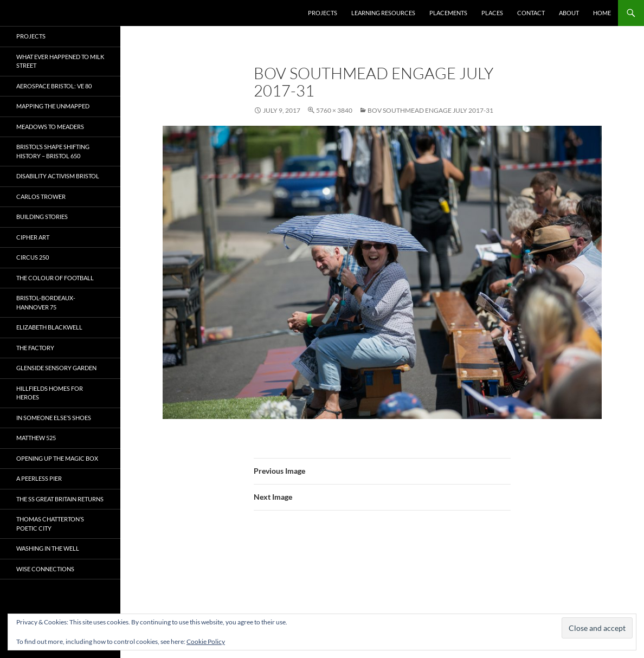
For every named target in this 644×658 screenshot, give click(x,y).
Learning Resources (383, 13)
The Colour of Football (55, 278)
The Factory (35, 348)
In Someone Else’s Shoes (54, 418)
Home (602, 13)
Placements (448, 13)
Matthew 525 (36, 438)
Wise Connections (45, 569)
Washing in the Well (48, 548)
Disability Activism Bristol (58, 176)
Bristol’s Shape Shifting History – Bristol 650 (53, 151)
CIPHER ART (33, 237)
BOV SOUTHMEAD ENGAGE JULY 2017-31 (430, 110)
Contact (531, 13)
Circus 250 (33, 257)
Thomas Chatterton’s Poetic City (50, 524)
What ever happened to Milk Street (60, 61)
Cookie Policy (206, 641)
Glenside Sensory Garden (56, 368)
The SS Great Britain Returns (60, 499)
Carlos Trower (41, 196)
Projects (323, 13)
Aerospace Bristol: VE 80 (54, 86)
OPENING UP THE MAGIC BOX (57, 458)
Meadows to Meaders (50, 127)
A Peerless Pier (39, 478)
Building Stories (42, 217)
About (569, 13)
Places (492, 13)
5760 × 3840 (334, 110)
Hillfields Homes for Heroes (50, 393)
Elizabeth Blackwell (49, 327)
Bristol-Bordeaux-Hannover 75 (46, 302)
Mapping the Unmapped (53, 106)
